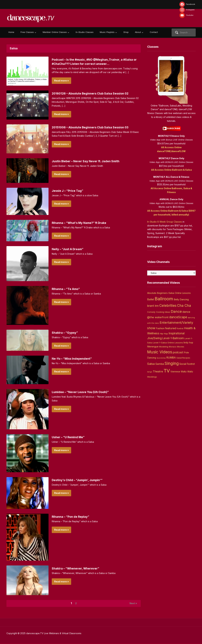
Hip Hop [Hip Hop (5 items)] (164, 334)
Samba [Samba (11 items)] (160, 364)
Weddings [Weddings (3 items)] (152, 377)
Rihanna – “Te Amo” (68, 289)
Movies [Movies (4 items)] (181, 347)
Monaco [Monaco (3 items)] (173, 347)
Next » (132, 604)
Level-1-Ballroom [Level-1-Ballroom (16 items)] (173, 338)
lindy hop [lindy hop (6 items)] (188, 343)
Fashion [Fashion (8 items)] (160, 328)
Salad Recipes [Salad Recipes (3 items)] (183, 358)
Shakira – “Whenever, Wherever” (78, 568)
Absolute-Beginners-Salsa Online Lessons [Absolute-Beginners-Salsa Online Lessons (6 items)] (169, 293)
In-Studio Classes (85, 32)
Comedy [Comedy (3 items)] (151, 312)
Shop (126, 32)
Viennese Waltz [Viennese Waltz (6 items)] (179, 372)
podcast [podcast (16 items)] (178, 352)
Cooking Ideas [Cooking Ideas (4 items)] (163, 312)
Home (11, 32)
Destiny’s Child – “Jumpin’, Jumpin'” (80, 480)
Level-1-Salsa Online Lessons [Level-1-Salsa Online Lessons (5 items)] (168, 343)
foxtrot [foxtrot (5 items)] (180, 328)
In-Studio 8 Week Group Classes (165, 222)
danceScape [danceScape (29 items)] (178, 317)
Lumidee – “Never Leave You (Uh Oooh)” (84, 392)
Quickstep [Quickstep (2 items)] (161, 358)
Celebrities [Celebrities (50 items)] (168, 306)
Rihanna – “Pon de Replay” (73, 517)
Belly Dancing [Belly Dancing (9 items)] (181, 299)
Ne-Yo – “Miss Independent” (74, 359)
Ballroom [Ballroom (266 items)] (164, 299)
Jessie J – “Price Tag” (69, 191)
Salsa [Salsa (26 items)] (151, 364)
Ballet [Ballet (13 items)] (151, 299)
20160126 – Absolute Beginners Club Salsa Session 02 (94, 93)
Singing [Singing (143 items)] (172, 363)
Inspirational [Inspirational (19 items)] (177, 333)
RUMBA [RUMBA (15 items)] (171, 358)
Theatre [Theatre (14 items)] (158, 371)
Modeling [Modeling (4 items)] (164, 347)
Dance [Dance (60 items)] (176, 311)
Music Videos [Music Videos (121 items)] (160, 352)
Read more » (61, 81)
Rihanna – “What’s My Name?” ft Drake (82, 223)
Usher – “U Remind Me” (70, 437)
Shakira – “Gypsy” (66, 333)
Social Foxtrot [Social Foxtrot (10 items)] (187, 364)
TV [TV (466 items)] (167, 371)
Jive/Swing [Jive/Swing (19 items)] (154, 338)
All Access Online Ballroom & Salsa (171, 170)
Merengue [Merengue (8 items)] (153, 347)
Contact (154, 32)
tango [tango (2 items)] (150, 372)
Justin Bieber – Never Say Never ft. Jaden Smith (89, 161)
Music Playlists (107, 32)
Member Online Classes (55, 32)
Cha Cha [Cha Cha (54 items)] (184, 305)
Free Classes (27, 32)
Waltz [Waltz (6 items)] (190, 372)
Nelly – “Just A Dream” (70, 249)
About (138, 32)
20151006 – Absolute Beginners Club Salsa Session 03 (95, 127)
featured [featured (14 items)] (171, 328)
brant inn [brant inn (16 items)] (153, 306)
